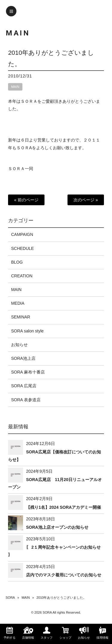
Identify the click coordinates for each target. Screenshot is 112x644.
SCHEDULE (22, 248)
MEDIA (18, 303)
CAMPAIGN (22, 234)
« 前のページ (26, 200)
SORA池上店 (23, 358)
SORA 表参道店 (26, 400)
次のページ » (86, 200)
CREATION (22, 276)
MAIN (15, 87)
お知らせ (19, 345)
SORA (10, 598)
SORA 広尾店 (24, 386)
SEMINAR (21, 317)
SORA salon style (27, 331)
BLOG (17, 262)
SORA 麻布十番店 (28, 372)
